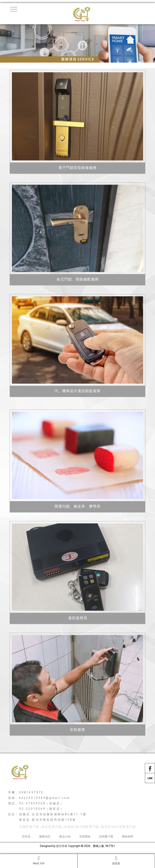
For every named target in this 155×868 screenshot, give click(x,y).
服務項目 (45, 836)
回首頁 (116, 860)
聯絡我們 (128, 836)
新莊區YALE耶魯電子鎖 (118, 827)
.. (92, 846)
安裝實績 (85, 836)
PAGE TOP (39, 860)
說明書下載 (106, 836)
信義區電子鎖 (29, 827)
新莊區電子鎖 (52, 827)
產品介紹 (65, 836)
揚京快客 (62, 846)
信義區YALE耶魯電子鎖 (81, 827)
